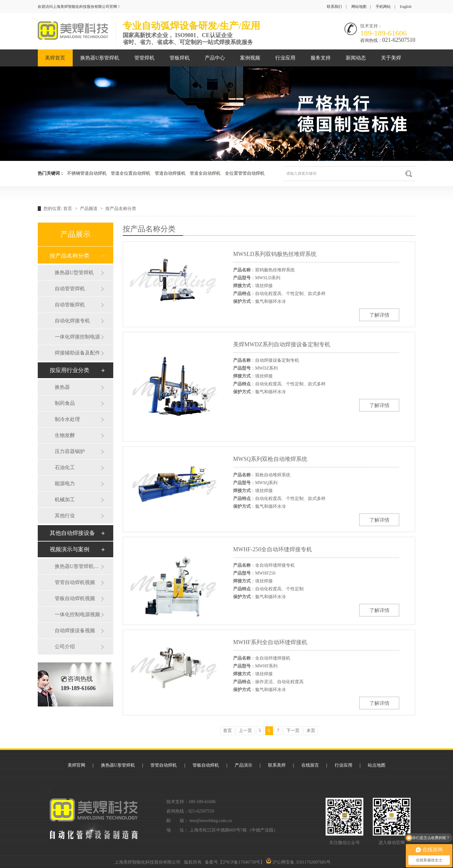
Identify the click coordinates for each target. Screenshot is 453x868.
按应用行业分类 (70, 370)
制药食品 (65, 403)
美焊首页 (55, 58)
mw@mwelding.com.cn (211, 821)
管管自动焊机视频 (75, 582)
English (406, 7)
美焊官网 (76, 765)
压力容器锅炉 (70, 451)
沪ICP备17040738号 (241, 862)
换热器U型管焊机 (74, 272)
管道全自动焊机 (205, 173)
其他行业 (65, 516)
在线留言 (310, 765)
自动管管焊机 (70, 289)
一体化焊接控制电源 (77, 337)
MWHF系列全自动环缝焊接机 (270, 642)
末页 (311, 731)
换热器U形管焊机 (100, 58)
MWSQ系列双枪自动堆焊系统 (270, 459)
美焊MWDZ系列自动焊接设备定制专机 (282, 344)
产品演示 (243, 765)
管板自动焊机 (206, 765)
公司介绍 (65, 647)
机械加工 (65, 499)
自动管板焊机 (70, 305)
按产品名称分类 (121, 209)
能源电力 (65, 483)
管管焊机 (144, 58)
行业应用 (285, 58)
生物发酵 (65, 435)
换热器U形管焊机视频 (78, 566)
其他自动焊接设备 (72, 533)
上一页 (245, 731)
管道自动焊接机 (170, 173)
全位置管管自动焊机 (245, 173)
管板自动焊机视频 (75, 598)
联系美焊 (277, 765)
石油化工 (65, 467)
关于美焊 (391, 58)
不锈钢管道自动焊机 (87, 173)
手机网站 (383, 7)
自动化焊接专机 (72, 321)
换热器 (62, 387)
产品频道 (89, 209)
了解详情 (379, 315)
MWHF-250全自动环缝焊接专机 (273, 549)
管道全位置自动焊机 (131, 173)
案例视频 (250, 58)
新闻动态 (356, 58)
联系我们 (334, 7)
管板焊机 (180, 58)
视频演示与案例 (70, 549)
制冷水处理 (67, 419)
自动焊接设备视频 (75, 630)
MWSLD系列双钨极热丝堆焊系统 (275, 254)
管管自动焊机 (164, 765)
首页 (68, 209)
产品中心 (215, 58)
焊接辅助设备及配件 (77, 353)
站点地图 (377, 765)
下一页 (293, 731)
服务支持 (321, 58)
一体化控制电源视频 (77, 614)
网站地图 (359, 7)
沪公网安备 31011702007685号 (298, 862)
